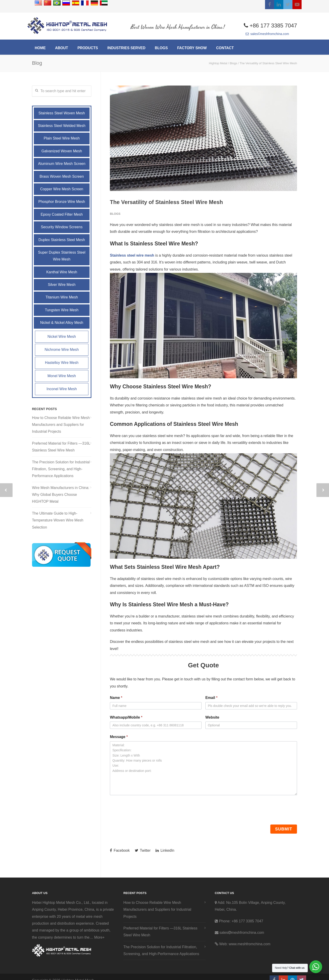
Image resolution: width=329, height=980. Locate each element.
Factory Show (192, 48)
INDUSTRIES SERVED (126, 48)
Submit (284, 829)
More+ (99, 937)
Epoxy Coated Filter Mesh (62, 214)
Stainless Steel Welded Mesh (62, 126)
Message (119, 737)
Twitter (143, 850)
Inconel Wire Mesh (62, 389)
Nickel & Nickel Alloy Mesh (62, 323)
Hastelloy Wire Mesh (62, 363)
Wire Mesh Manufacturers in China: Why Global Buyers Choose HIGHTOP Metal (61, 495)
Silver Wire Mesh (62, 285)
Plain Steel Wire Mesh (62, 138)
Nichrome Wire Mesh (62, 350)
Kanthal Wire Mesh (62, 272)
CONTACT (225, 48)
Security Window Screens (62, 227)
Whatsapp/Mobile (126, 717)
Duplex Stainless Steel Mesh (62, 240)
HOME (40, 48)
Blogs (115, 214)
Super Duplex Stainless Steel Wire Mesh (62, 256)
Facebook (120, 850)
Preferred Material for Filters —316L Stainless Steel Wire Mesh (61, 447)
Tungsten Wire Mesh (62, 310)
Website (212, 717)
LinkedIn (165, 850)
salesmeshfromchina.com (242, 933)
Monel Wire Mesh (62, 376)
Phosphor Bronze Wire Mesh (62, 202)
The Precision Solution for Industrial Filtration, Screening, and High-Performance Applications (61, 469)
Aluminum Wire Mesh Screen (62, 164)
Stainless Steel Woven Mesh (62, 113)
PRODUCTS (88, 48)
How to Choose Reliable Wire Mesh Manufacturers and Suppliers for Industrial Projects (61, 425)
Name (116, 698)
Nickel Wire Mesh (62, 337)
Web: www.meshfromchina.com (245, 944)
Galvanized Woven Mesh (62, 151)
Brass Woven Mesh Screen (62, 176)
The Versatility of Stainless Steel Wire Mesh (166, 202)
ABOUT (62, 48)
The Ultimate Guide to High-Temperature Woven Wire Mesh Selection (58, 520)
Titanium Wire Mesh (62, 297)
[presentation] (145, 809)
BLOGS (161, 48)
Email (211, 698)
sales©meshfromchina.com (267, 34)
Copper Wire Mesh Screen (62, 189)
